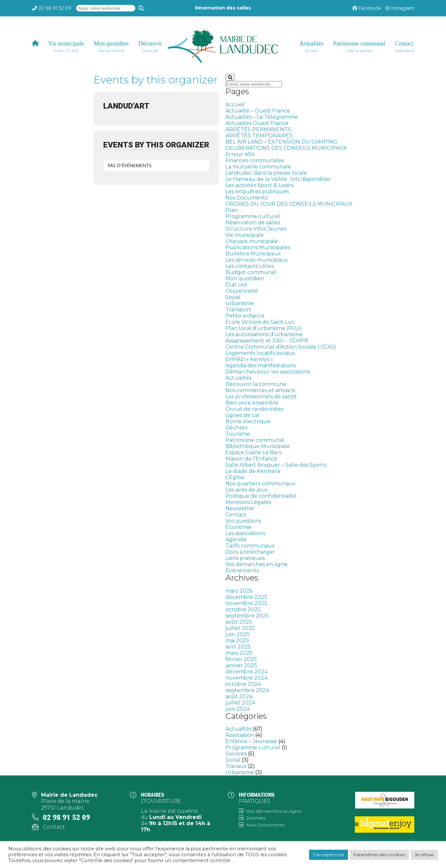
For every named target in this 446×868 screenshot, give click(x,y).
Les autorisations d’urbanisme (264, 334)
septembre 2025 (247, 616)
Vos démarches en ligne (256, 564)
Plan (231, 210)
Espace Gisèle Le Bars (253, 452)
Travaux (236, 766)
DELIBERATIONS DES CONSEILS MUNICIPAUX (286, 148)
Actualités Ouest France (257, 123)
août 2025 (239, 622)
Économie (239, 527)
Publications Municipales (258, 247)
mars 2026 (239, 591)
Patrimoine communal (255, 440)
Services (236, 754)
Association (240, 735)
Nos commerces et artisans (260, 390)
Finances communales (255, 160)
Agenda (236, 539)
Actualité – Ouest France (258, 111)
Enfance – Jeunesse (251, 741)
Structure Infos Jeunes (256, 229)
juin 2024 (238, 709)
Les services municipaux (257, 260)
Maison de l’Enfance (251, 459)
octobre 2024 (243, 684)
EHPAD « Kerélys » (249, 359)
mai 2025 (237, 641)
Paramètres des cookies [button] (379, 855)
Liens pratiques (245, 558)
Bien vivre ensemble (252, 403)
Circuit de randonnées (254, 409)
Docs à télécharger (250, 552)
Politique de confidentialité (261, 496)
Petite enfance (245, 316)
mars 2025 (239, 653)
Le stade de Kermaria (253, 471)
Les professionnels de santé (261, 397)
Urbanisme (240, 303)
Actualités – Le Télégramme (262, 117)
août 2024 (239, 696)
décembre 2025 (246, 597)
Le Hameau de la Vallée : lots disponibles (278, 179)
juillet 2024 (240, 703)
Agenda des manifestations (261, 365)
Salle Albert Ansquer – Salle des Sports (276, 465)
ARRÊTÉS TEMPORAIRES (259, 136)
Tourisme (238, 434)
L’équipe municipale (252, 241)
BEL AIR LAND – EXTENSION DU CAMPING (281, 142)
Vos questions (243, 521)
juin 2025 (238, 634)
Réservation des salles (223, 8)
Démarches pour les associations (268, 372)
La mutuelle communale (258, 167)
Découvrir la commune (256, 384)
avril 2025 (238, 647)
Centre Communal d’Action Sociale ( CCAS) (281, 347)
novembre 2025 (246, 603)
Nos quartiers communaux (261, 484)
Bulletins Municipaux (253, 254)
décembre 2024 (247, 672)
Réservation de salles (253, 223)
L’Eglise (235, 477)
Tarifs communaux (250, 546)
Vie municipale (245, 235)
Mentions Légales (248, 502)
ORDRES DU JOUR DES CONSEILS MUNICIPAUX (289, 204)
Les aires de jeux (247, 490)
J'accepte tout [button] (329, 855)
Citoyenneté (242, 291)
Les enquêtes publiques (257, 191)
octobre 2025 (243, 609)
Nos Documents (247, 198)
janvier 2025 (241, 665)
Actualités (239, 378)
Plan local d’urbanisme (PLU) (263, 328)
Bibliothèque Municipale (258, 446)
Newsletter (240, 508)
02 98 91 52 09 (55, 8)
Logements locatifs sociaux (260, 353)
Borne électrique (248, 421)
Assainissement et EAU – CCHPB (267, 341)
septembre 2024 (247, 690)
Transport (238, 310)
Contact (236, 515)
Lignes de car (243, 415)
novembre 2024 (247, 678)
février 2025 (241, 659)
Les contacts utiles (249, 266)
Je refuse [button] (424, 855)
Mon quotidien (245, 278)
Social (233, 297)
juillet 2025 (240, 628)
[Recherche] (141, 8)
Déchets (236, 428)
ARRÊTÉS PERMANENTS (258, 129)
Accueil (235, 104)
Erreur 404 (240, 154)
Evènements (242, 571)
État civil (236, 285)
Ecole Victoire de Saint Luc (260, 322)
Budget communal (251, 272)
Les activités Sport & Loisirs (259, 185)
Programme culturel (253, 216)
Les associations (245, 533)
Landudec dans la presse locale (266, 173)
